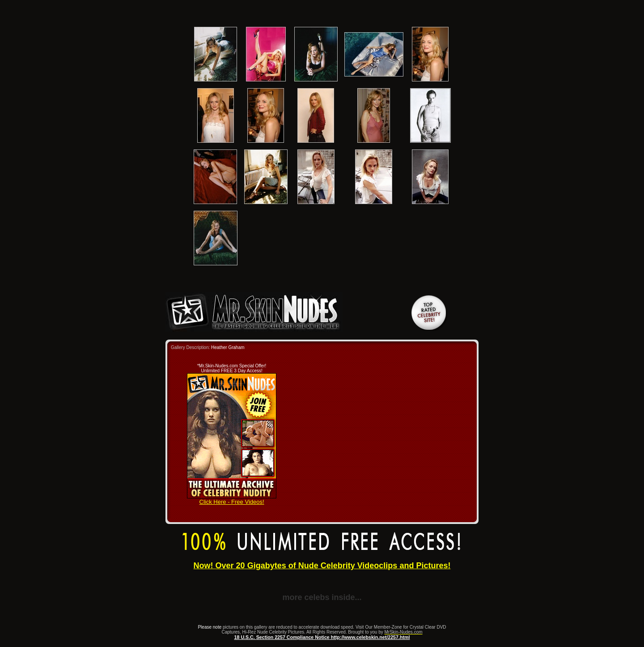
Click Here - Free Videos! (232, 499)
